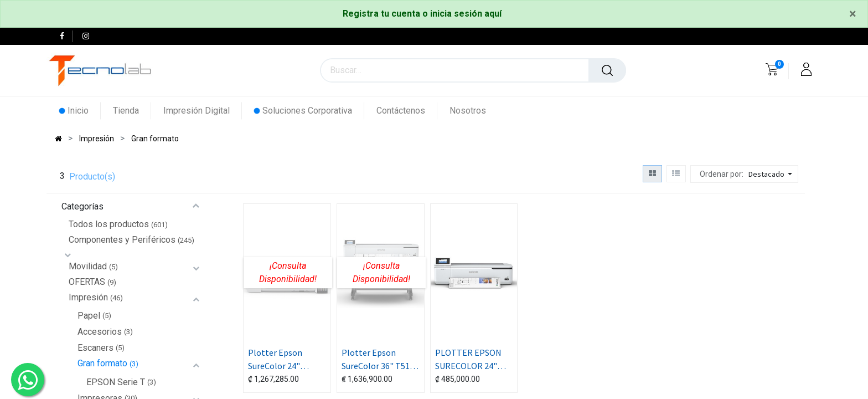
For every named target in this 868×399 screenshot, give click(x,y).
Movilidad (88, 266)
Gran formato (102, 363)
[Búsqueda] (607, 70)
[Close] (853, 14)
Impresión (88, 297)
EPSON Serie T (116, 382)
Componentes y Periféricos (122, 240)
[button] (772, 174)
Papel (89, 316)
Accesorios (100, 332)
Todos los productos (109, 224)
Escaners (95, 348)
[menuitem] (80, 111)
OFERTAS (87, 282)
